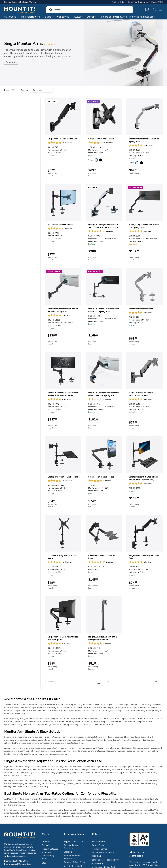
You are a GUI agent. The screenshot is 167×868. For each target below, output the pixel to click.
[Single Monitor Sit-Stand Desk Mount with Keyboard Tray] (144, 455)
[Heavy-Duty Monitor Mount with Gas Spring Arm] (144, 202)
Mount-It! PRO (157, 2)
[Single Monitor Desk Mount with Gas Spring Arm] (63, 615)
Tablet (79, 17)
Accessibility (98, 864)
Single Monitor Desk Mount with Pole (144, 557)
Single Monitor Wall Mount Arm (62, 139)
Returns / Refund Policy (75, 862)
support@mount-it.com (21, 864)
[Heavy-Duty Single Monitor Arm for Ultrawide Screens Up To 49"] (104, 202)
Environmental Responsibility (105, 860)
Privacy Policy (98, 842)
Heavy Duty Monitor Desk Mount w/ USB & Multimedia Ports (63, 394)
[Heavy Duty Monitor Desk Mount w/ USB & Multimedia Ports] (63, 371)
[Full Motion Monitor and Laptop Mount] (104, 533)
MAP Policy (97, 856)
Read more (11, 62)
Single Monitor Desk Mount (142, 309)
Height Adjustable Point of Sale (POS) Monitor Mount (103, 638)
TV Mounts (11, 17)
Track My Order (118, 2)
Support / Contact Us (74, 842)
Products (46, 845)
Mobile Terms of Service (103, 853)
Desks (49, 17)
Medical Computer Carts (113, 17)
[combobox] (90, 10)
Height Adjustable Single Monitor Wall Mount (141, 394)
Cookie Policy (98, 845)
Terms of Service (100, 849)
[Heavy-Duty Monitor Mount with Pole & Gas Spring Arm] (104, 287)
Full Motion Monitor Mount (60, 225)
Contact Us (132, 2)
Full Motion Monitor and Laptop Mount (103, 557)
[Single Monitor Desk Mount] (144, 287)
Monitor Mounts (32, 17)
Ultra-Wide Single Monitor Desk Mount (63, 557)
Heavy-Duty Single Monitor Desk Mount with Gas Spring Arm (104, 394)
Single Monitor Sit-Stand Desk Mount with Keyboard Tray (143, 478)
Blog (44, 863)
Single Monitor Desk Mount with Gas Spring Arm (63, 638)
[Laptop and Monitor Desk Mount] (63, 455)
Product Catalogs (50, 849)
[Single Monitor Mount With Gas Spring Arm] (144, 117)
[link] (71, 681)
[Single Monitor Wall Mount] (104, 117)
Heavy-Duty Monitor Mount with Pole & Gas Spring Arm (104, 310)
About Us (144, 2)
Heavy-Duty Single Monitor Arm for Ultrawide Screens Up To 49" (103, 226)
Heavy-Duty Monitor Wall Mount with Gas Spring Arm (63, 310)
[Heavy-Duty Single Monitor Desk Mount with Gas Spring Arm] (104, 371)
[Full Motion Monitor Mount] (63, 202)
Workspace (64, 17)
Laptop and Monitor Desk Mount (63, 477)
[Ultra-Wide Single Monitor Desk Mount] (63, 533)
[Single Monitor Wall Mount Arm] (63, 117)
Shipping (68, 852)
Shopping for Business (143, 17)
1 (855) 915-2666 (20, 861)
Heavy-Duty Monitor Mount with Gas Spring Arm (144, 226)
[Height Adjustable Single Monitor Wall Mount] (144, 371)
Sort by (25, 90)
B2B (44, 859)
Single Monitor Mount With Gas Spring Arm (144, 140)
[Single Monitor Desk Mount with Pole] (144, 533)
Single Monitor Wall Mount (101, 139)
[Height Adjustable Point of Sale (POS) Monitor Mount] (104, 615)
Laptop (92, 17)
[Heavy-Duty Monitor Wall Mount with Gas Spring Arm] (63, 287)
